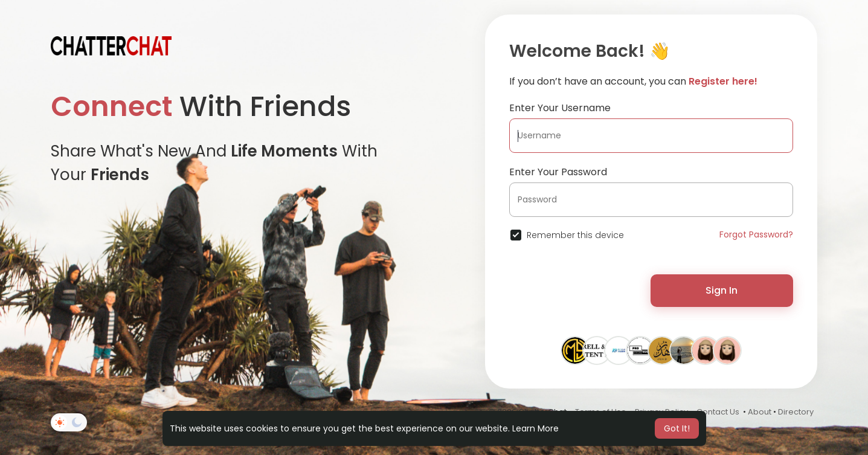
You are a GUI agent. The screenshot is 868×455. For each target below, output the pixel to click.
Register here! (723, 81)
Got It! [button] (677, 428)
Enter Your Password (558, 172)
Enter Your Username (560, 108)
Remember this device (575, 235)
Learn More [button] (535, 428)
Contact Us (718, 412)
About (760, 412)
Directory (796, 412)
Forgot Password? (756, 234)
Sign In (722, 290)
